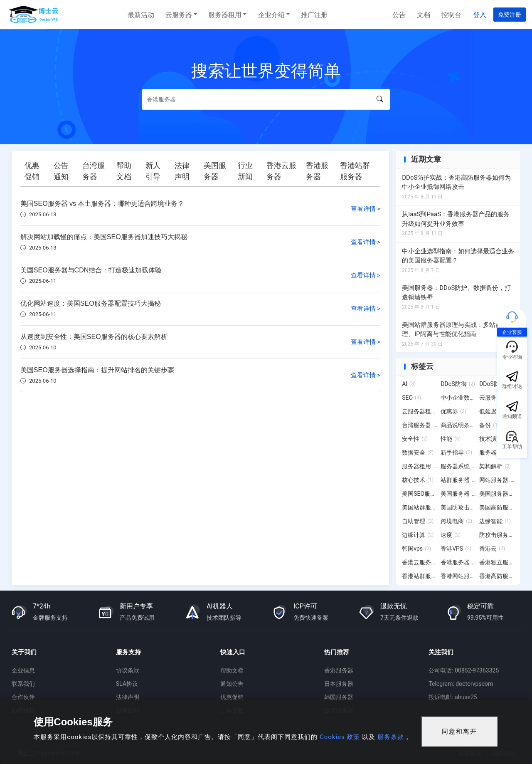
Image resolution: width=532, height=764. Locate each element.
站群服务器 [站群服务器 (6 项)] (458, 480)
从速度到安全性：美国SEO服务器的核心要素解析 (94, 337)
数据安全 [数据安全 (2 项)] (418, 452)
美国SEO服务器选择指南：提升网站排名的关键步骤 (97, 370)
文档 (424, 15)
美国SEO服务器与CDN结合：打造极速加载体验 (91, 270)
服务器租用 (225, 15)
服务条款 (390, 737)
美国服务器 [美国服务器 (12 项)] (458, 494)
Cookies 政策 (340, 737)
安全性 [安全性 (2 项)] (415, 439)
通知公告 (232, 684)
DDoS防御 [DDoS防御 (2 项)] (458, 384)
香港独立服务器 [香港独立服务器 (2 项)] (497, 562)
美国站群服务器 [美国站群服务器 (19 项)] (420, 507)
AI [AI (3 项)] (409, 384)
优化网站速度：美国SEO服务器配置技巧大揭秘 (91, 303)
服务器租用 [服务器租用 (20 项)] (420, 466)
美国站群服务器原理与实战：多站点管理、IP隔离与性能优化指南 (455, 330)
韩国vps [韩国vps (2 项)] (416, 549)
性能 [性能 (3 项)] (451, 439)
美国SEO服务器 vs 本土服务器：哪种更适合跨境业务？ (102, 204)
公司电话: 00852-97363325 (464, 670)
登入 (480, 15)
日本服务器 (339, 684)
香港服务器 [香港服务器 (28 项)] (458, 562)
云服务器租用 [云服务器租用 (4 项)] (420, 411)
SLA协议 (127, 684)
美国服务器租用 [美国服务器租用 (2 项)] (497, 494)
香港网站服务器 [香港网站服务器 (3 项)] (458, 576)
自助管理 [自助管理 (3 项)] (418, 521)
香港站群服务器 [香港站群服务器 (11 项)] (420, 576)
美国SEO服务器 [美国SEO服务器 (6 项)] (420, 494)
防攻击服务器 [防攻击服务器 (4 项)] (497, 535)
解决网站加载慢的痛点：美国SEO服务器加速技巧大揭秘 (104, 237)
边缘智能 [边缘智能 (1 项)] (495, 521)
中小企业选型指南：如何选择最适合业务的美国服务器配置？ (458, 256)
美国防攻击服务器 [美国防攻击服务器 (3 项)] (458, 507)
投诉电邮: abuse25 (453, 697)
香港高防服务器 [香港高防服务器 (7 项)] (497, 576)
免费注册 (510, 15)
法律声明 (128, 697)
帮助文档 (232, 670)
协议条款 (128, 670)
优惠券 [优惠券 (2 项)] (453, 411)
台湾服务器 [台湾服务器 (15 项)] (420, 425)
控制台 (451, 15)
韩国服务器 (339, 697)
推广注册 (314, 15)
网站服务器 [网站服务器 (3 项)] (497, 480)
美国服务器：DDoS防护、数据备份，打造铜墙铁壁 (456, 293)
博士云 (34, 15)
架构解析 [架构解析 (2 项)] (495, 466)
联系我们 (23, 684)
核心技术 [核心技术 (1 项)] (418, 480)
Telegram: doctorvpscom (461, 684)
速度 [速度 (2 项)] (451, 535)
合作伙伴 (23, 697)
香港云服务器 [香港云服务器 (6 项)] (420, 562)
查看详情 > (366, 209)
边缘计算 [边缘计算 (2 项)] (418, 535)
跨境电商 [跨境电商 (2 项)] (456, 521)
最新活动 (141, 15)
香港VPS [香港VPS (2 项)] (456, 549)
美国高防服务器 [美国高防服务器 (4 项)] (497, 507)
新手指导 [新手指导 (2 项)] (456, 452)
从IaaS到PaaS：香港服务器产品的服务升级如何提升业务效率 (456, 219)
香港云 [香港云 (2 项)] (492, 549)
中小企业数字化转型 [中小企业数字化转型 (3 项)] (458, 398)
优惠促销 (232, 697)
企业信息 (23, 670)
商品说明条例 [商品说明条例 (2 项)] (458, 425)
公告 (399, 15)
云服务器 (179, 15)
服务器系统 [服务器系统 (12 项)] (458, 466)
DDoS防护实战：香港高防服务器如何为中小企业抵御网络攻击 (456, 182)
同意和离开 (459, 732)
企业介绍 (271, 15)
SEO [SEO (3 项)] (411, 398)
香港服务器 (339, 670)
